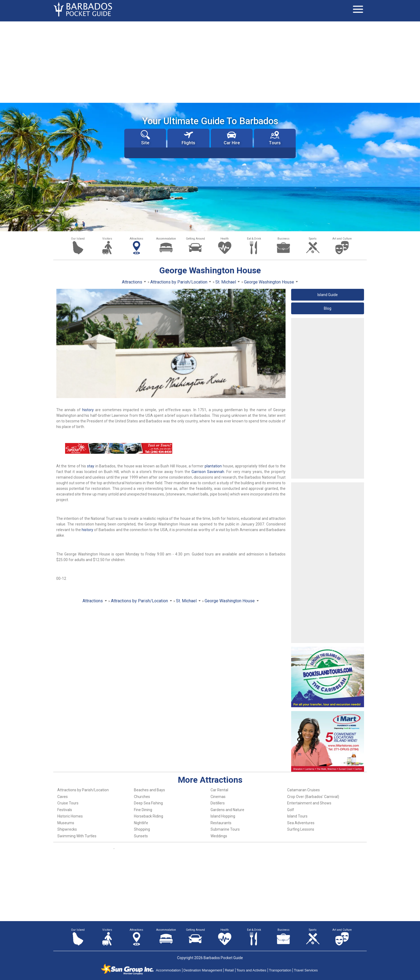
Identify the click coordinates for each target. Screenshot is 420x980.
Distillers (218, 803)
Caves (63, 797)
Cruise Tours (68, 803)
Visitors (107, 239)
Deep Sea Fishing (148, 803)
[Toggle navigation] (358, 9)
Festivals (65, 810)
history (88, 410)
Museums (66, 823)
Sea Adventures (301, 823)
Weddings (219, 836)
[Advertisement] (210, 62)
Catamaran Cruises (303, 790)
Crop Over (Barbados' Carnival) (313, 797)
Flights (188, 138)
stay (91, 466)
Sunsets (141, 836)
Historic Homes (70, 816)
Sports (313, 239)
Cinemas (218, 797)
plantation (213, 466)
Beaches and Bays (149, 790)
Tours (275, 138)
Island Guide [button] (328, 295)
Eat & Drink (254, 239)
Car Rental (219, 790)
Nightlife (141, 823)
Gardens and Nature (227, 810)
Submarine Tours (225, 829)
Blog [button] (328, 308)
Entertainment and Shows (309, 803)
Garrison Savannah (208, 472)
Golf (291, 810)
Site (145, 138)
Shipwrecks (67, 829)
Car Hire (232, 138)
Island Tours (297, 816)
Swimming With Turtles (77, 836)
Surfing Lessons (301, 829)
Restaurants (221, 823)
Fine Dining (143, 810)
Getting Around (195, 239)
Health (225, 239)
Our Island (78, 239)
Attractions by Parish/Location (83, 790)
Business (284, 239)
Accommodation (166, 239)
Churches (142, 797)
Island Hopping (223, 816)
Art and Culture (342, 239)
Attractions (136, 239)
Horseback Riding (149, 816)
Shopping (142, 829)
